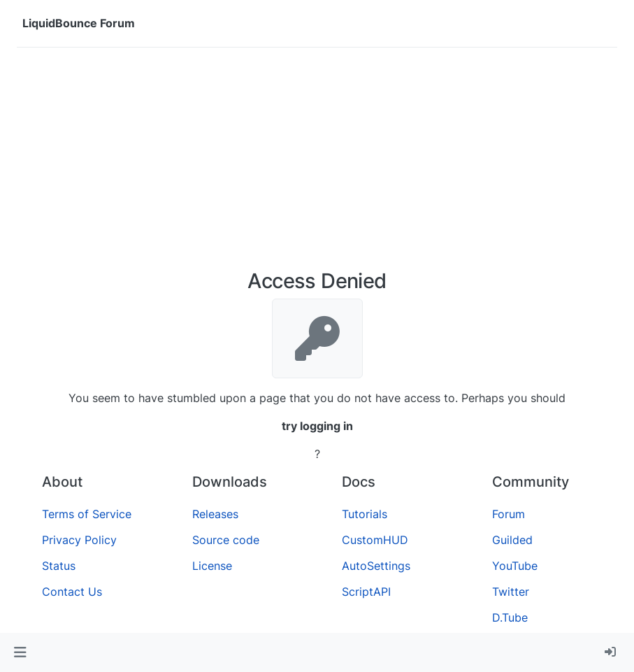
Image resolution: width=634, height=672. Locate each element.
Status (59, 566)
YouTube (515, 566)
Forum (509, 514)
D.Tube (510, 617)
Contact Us (72, 592)
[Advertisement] (317, 164)
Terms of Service (87, 514)
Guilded (512, 540)
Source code (226, 540)
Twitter (511, 592)
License (212, 566)
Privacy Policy (79, 540)
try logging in (317, 426)
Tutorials (365, 514)
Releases (215, 514)
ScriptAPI (366, 592)
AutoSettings (376, 566)
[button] (20, 652)
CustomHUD (375, 540)
